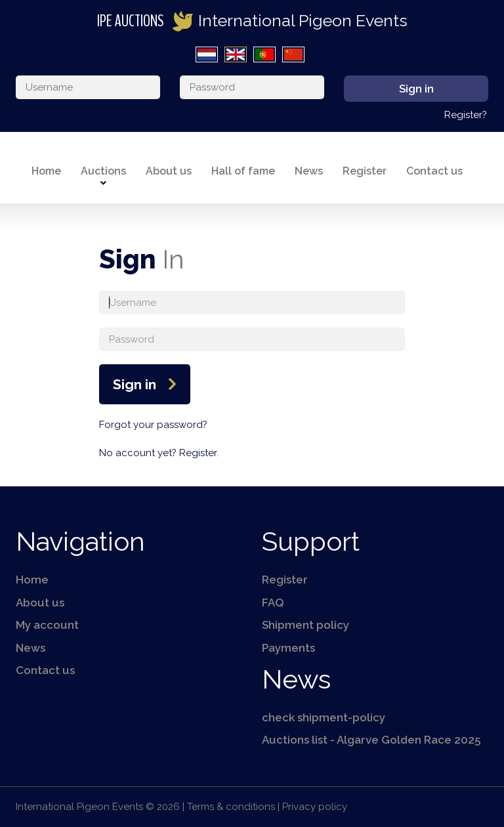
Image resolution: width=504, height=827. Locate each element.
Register (365, 171)
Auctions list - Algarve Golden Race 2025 (371, 740)
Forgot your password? (153, 425)
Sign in (135, 384)
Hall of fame (243, 171)
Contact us (434, 171)
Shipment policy (305, 625)
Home (46, 171)
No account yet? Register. (159, 453)
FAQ (273, 603)
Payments (288, 648)
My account (47, 625)
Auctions (103, 171)
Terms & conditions (231, 807)
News (309, 171)
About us (169, 171)
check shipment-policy (324, 717)
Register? (466, 115)
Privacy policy (315, 807)
